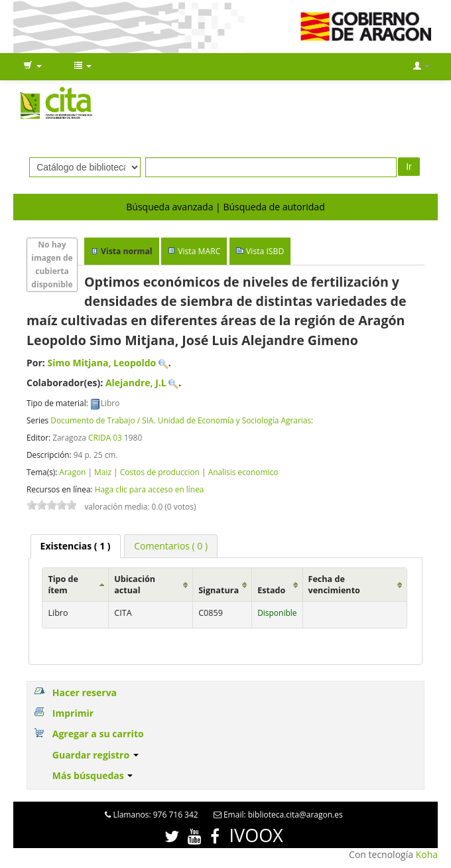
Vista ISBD (265, 251)
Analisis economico (243, 472)
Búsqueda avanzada (169, 207)
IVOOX (256, 835)
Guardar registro (96, 755)
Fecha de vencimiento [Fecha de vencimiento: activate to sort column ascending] (334, 585)
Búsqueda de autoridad (274, 207)
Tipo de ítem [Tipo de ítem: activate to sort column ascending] (63, 585)
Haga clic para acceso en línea (150, 489)
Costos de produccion (160, 472)
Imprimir (73, 713)
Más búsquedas (93, 775)
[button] (32, 66)
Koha (427, 854)
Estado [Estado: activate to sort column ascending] (271, 590)
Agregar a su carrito (98, 734)
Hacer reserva (85, 692)
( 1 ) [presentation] (76, 546)
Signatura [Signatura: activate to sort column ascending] (219, 590)
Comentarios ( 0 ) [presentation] (171, 546)
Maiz (103, 472)
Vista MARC (199, 251)
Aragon (72, 472)
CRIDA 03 (105, 437)
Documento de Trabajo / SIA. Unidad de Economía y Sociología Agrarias (181, 420)
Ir (409, 167)
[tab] (76, 546)
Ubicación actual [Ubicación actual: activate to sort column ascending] (135, 585)
